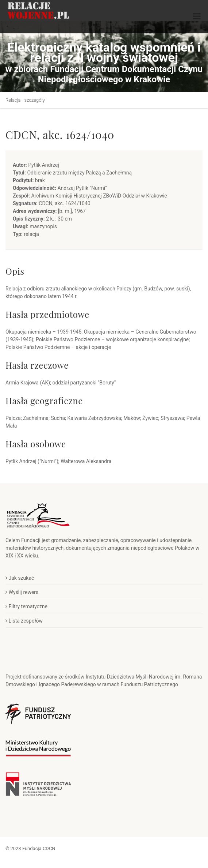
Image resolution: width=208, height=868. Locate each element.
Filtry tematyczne (26, 606)
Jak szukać (20, 578)
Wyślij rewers (22, 592)
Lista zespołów (24, 621)
